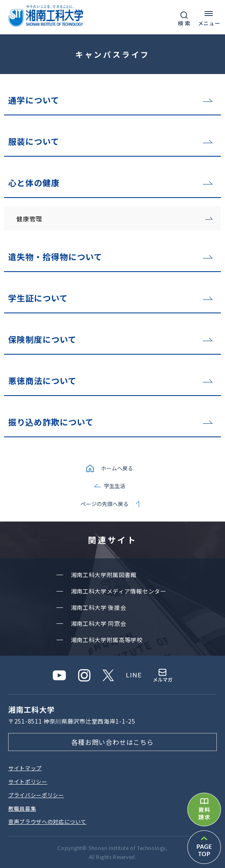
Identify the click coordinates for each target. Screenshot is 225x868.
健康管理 (29, 219)
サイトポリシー (28, 781)
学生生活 (115, 486)
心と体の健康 (34, 183)
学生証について (38, 298)
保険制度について (42, 339)
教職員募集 (22, 808)
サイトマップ (25, 768)
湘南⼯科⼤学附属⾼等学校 (107, 640)
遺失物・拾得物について (55, 257)
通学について (34, 100)
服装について (34, 141)
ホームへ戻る (117, 468)
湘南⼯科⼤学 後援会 (99, 607)
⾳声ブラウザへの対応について (47, 822)
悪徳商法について (42, 381)
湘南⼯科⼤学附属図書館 (104, 575)
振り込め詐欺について (51, 422)
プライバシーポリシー (36, 795)
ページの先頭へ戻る (105, 504)
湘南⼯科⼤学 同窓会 (99, 623)
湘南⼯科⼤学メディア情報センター (119, 591)
